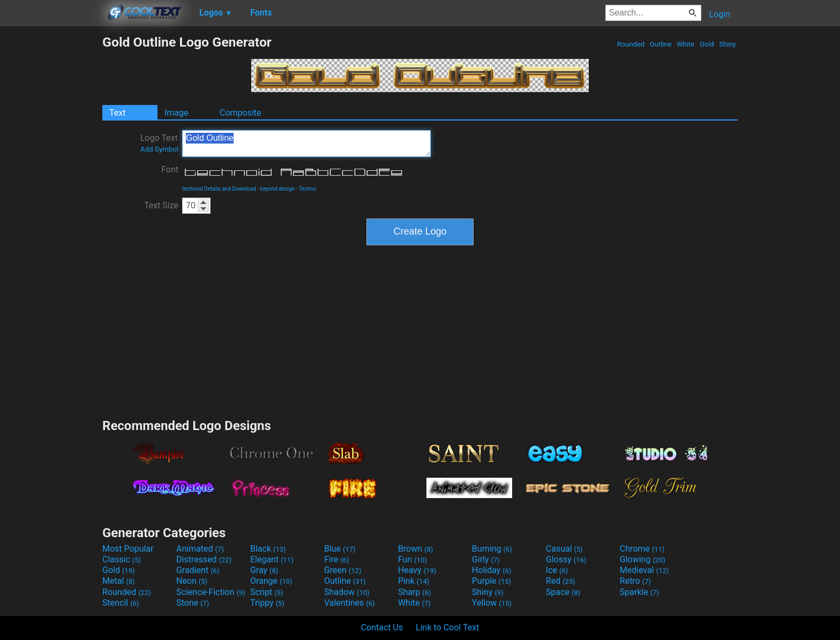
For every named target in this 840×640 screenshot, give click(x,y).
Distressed (204, 559)
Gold (707, 44)
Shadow (347, 592)
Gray (264, 570)
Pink (414, 581)
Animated (200, 549)
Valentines (350, 603)
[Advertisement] (51, 195)
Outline (661, 44)
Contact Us (382, 627)
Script (267, 592)
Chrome (642, 549)
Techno (308, 189)
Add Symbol (159, 149)
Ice (557, 570)
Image (177, 113)
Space (563, 592)
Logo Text (159, 143)
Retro (635, 581)
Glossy (566, 559)
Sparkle (639, 592)
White (685, 44)
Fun (412, 559)
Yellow (492, 603)
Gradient (198, 570)
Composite (241, 113)
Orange (271, 581)
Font (170, 170)
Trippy (267, 603)
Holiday (492, 570)
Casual (564, 549)
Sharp (415, 592)
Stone (193, 603)
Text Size (161, 205)
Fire (337, 559)
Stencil (121, 603)
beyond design (278, 189)
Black (268, 549)
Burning (492, 549)
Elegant (272, 559)
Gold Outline (306, 144)
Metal (119, 581)
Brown (415, 549)
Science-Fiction (211, 592)
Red (561, 581)
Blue (340, 549)
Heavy (417, 570)
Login (720, 14)
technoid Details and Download (219, 189)
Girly (486, 559)
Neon (192, 581)
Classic (122, 559)
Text (117, 113)
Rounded (631, 44)
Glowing (643, 559)
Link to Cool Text (447, 627)
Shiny (727, 44)
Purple (492, 581)
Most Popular (128, 549)
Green (343, 570)
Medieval (644, 570)
